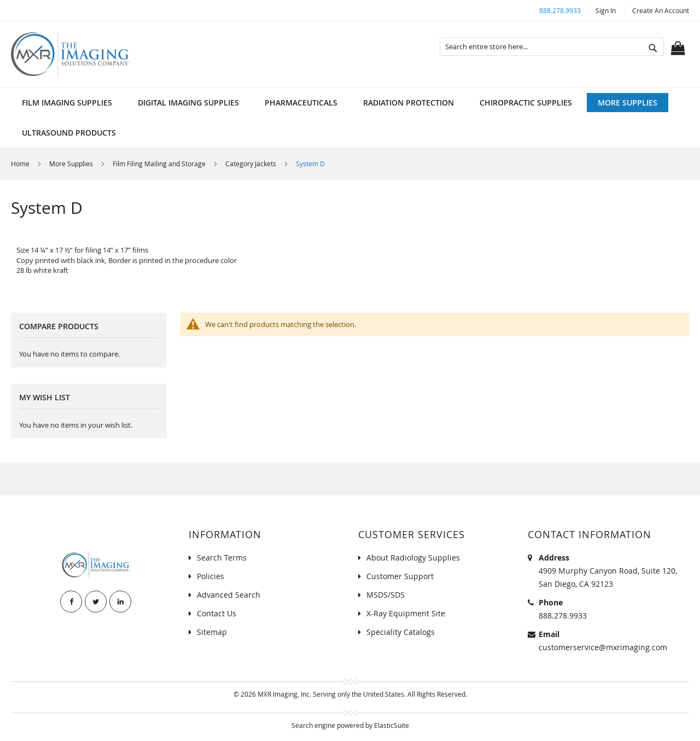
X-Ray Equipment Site (406, 613)
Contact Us (217, 613)
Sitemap (212, 632)
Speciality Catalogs (401, 632)
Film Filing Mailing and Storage (160, 164)
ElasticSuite (392, 725)
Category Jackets (252, 164)
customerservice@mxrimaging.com (603, 647)
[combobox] (552, 46)
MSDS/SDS (386, 595)
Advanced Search (229, 595)
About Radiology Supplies (413, 558)
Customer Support (400, 576)
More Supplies (72, 164)
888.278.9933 (560, 10)
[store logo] (70, 54)
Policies (211, 576)
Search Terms (222, 558)
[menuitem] (67, 103)
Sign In (606, 10)
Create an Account (661, 10)
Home (21, 164)
